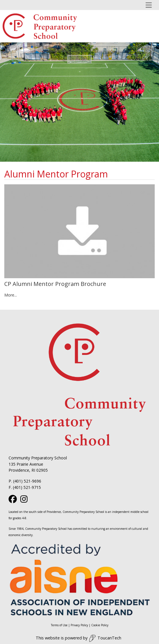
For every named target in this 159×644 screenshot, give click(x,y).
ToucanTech (105, 638)
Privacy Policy (79, 625)
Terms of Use (59, 625)
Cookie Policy (100, 625)
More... (11, 295)
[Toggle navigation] (149, 5)
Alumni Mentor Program (56, 174)
